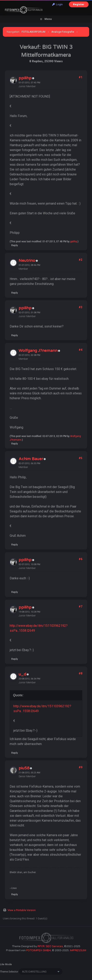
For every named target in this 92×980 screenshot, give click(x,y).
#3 (80, 307)
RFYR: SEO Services (50, 946)
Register (79, 4)
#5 (80, 458)
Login (57, 4)
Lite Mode (6, 964)
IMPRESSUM (78, 950)
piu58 (24, 768)
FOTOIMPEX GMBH (39, 950)
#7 (80, 606)
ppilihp (25, 78)
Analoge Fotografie (63, 32)
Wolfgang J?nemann (38, 351)
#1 (80, 77)
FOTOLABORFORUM (33, 32)
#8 (80, 673)
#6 (80, 559)
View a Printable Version (22, 910)
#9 (80, 767)
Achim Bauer (31, 459)
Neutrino (27, 261)
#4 (80, 350)
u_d (22, 674)
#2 (80, 260)
